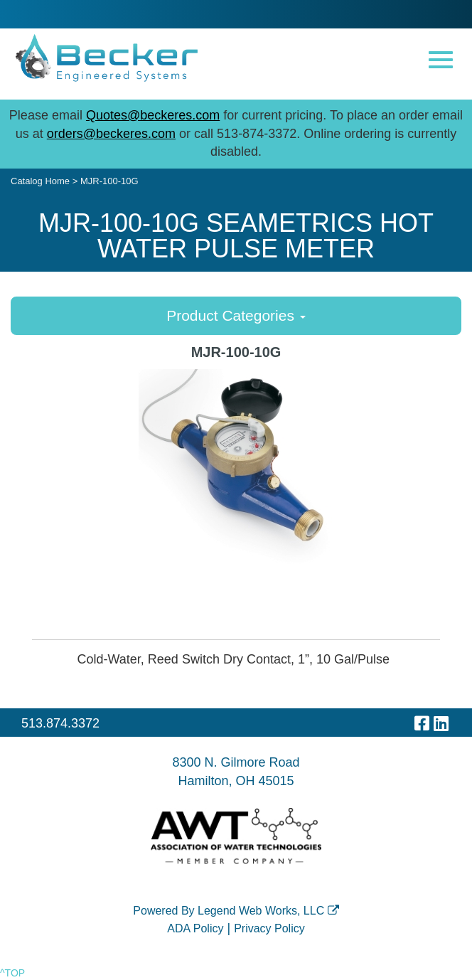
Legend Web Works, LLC (268, 911)
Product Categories (236, 315)
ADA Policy (195, 928)
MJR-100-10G (109, 181)
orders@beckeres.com (111, 134)
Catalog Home (40, 181)
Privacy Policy (269, 928)
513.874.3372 (60, 723)
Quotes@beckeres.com (153, 115)
